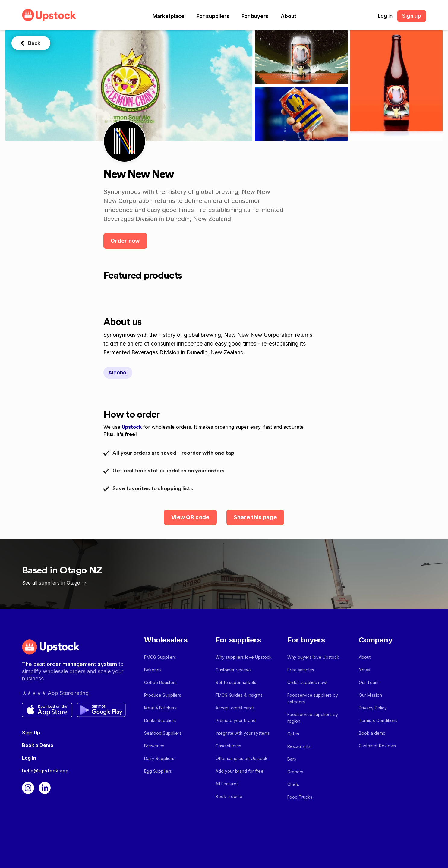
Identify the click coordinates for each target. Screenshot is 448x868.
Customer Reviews (377, 746)
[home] (49, 15)
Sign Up (31, 733)
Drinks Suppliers (160, 720)
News (364, 670)
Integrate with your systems (243, 733)
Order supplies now (307, 682)
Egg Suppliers (158, 771)
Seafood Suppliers (163, 733)
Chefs (293, 784)
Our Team (369, 682)
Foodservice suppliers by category (313, 698)
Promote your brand (236, 720)
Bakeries (153, 670)
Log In (29, 758)
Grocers (295, 772)
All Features (227, 784)
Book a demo (229, 796)
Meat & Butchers (160, 708)
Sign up (412, 16)
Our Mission (370, 695)
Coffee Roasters (160, 682)
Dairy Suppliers (159, 758)
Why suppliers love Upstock (244, 657)
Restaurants (299, 746)
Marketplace (169, 16)
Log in (385, 16)
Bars (292, 759)
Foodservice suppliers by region (313, 718)
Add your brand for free (240, 771)
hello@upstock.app (45, 771)
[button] (169, 16)
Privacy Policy (373, 708)
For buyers (255, 16)
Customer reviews (233, 670)
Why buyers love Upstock (313, 657)
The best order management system (70, 664)
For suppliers (213, 16)
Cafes (293, 734)
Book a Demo (38, 745)
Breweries (154, 746)
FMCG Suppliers (160, 657)
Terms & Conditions (378, 720)
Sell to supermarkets (236, 682)
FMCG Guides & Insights (239, 695)
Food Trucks (300, 797)
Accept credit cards (235, 708)
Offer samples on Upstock (241, 758)
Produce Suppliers (163, 695)
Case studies (228, 746)
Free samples (301, 670)
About (289, 16)
